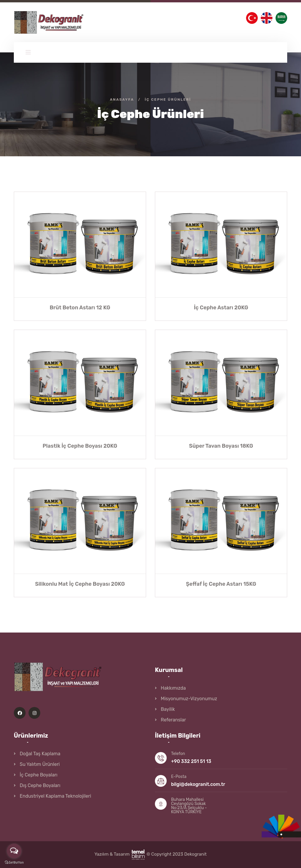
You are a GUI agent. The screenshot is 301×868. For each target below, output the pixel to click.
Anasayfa (122, 99)
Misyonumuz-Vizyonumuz (189, 699)
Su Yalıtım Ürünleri (40, 764)
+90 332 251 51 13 (191, 761)
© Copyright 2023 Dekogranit (176, 854)
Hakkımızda (173, 688)
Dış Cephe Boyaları (40, 785)
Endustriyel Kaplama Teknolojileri (55, 796)
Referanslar (173, 720)
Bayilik (168, 709)
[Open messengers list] (14, 851)
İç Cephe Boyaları (39, 775)
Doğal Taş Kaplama (40, 754)
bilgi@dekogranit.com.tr (198, 784)
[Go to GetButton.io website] (14, 862)
